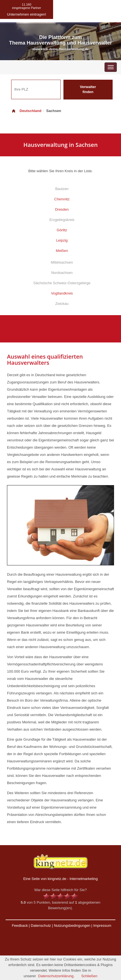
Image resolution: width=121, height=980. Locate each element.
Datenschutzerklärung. (56, 976)
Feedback (20, 926)
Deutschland (26, 111)
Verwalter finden (88, 89)
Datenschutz (41, 926)
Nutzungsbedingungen (72, 926)
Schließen (89, 976)
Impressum (102, 926)
